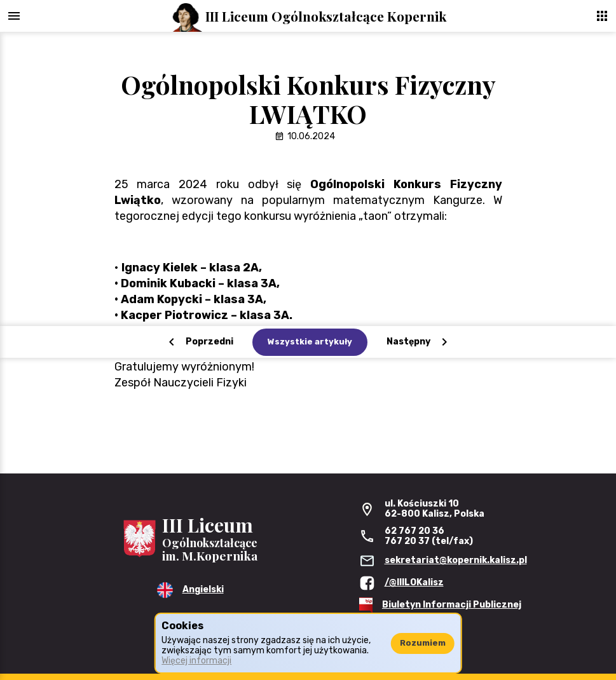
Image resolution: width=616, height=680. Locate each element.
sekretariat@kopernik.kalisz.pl (456, 560)
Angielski (203, 589)
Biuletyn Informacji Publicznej (452, 605)
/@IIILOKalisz (414, 582)
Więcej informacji (196, 661)
